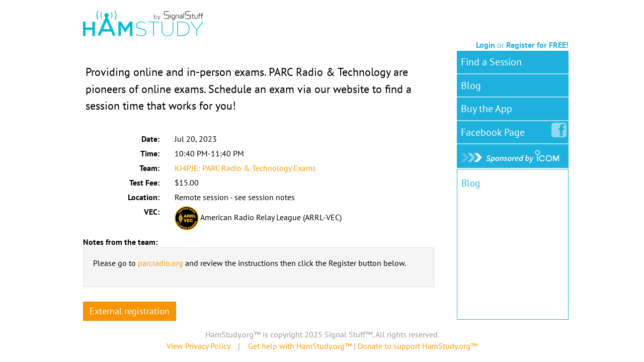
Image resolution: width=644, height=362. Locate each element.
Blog (471, 85)
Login (486, 45)
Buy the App (487, 109)
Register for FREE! (537, 45)
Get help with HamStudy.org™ (300, 346)
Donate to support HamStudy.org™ (418, 346)
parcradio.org (160, 263)
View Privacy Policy (198, 346)
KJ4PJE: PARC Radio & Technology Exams (245, 168)
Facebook (495, 130)
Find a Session (491, 62)
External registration (130, 311)
